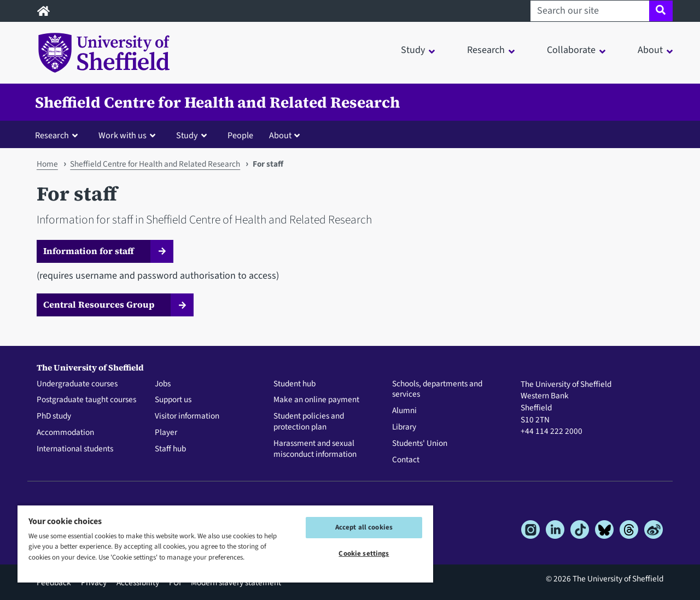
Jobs (163, 384)
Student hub (294, 384)
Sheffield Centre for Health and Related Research (217, 102)
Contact (406, 460)
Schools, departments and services (437, 390)
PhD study (54, 416)
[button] (59, 135)
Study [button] (413, 50)
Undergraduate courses (77, 384)
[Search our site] (590, 11)
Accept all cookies (364, 527)
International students (75, 449)
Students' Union (420, 444)
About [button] (650, 50)
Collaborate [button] (571, 50)
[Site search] (661, 11)
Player (166, 433)
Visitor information (187, 416)
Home (47, 164)
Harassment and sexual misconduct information (315, 449)
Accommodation (65, 433)
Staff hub (170, 449)
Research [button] (486, 50)
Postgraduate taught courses (86, 400)
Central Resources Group (99, 304)
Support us (173, 400)
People (240, 135)
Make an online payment (316, 400)
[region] (225, 543)
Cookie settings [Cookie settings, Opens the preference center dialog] (364, 554)
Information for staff (89, 251)
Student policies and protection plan (309, 422)
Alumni (404, 411)
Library (404, 427)
